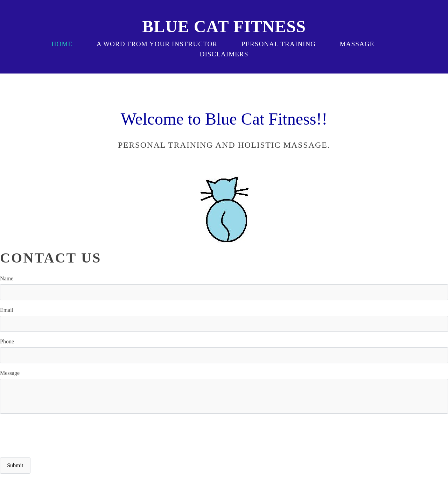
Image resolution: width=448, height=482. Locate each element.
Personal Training (279, 44)
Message (10, 373)
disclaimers (224, 54)
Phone (7, 341)
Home (62, 44)
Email (7, 310)
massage (357, 44)
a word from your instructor (157, 44)
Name (7, 278)
